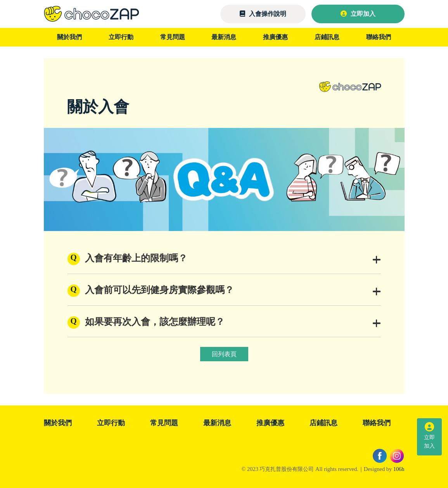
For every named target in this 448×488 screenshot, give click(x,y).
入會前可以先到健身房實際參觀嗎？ (233, 291)
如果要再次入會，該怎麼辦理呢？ (233, 323)
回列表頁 (224, 354)
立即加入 (358, 14)
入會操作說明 (263, 14)
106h (399, 469)
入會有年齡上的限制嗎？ (233, 260)
